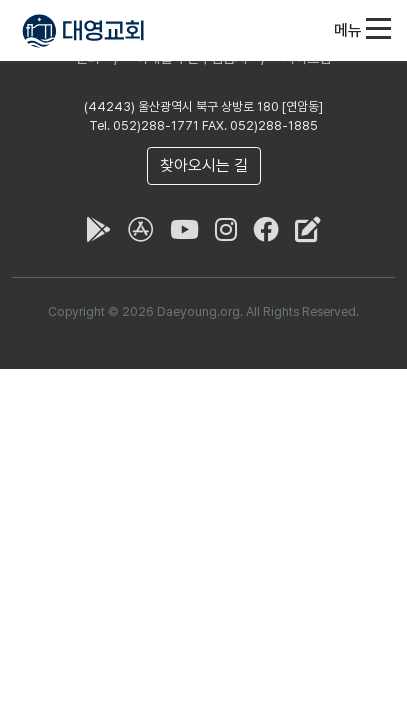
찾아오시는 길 (204, 165)
